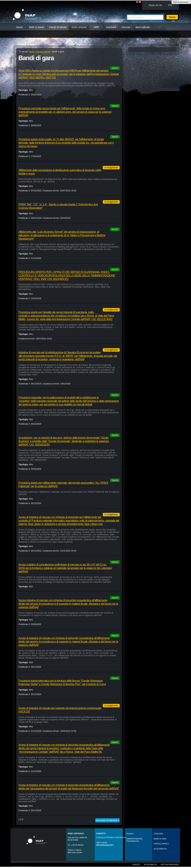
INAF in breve (37, 27)
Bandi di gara (160, 839)
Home (19, 27)
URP (96, 27)
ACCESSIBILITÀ (160, 849)
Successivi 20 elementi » (107, 820)
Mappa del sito (155, 5)
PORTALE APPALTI (161, 844)
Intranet (126, 27)
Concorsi (158, 834)
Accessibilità (150, 865)
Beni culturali (143, 27)
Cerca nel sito (126, 12)
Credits (136, 865)
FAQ (170, 5)
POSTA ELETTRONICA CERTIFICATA (111, 838)
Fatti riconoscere (181, 2)
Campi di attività (58, 27)
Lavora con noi (43, 52)
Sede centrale (79, 27)
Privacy (130, 834)
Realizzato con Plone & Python (20, 866)
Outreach (111, 27)
